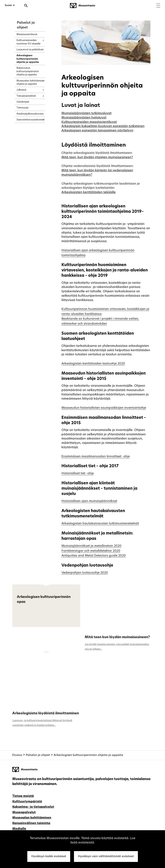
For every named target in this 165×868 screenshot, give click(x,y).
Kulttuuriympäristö (27, 802)
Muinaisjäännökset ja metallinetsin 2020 (91, 546)
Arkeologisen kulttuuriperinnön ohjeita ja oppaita (88, 755)
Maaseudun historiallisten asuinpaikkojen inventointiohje (104, 408)
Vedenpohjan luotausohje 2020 (85, 573)
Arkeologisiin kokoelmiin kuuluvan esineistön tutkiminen (103, 126)
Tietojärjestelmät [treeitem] (26, 96)
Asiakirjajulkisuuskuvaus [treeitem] (30, 114)
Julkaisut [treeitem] (21, 90)
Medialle (19, 829)
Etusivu (17, 755)
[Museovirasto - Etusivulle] (82, 6)
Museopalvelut (24, 813)
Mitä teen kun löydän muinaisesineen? (117, 637)
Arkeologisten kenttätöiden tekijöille (89, 192)
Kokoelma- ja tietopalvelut (33, 807)
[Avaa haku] (26, 6)
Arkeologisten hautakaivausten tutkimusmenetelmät (100, 524)
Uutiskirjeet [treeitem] (23, 102)
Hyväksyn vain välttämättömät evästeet (106, 857)
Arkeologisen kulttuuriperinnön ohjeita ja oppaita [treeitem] (28, 59)
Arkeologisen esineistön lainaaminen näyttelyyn (97, 131)
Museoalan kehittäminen (32, 818)
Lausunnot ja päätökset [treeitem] (30, 50)
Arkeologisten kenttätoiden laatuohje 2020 (93, 364)
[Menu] (158, 6)
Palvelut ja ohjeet (38, 755)
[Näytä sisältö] (40, 39)
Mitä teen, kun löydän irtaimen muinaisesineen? (97, 157)
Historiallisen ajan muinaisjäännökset (89, 501)
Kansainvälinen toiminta (31, 823)
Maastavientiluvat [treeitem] (27, 35)
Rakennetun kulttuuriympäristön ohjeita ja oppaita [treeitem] (28, 72)
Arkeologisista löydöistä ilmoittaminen (46, 713)
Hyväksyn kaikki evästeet (49, 857)
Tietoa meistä (23, 796)
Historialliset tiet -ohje (78, 474)
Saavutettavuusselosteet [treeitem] (31, 120)
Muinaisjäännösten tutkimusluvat (86, 113)
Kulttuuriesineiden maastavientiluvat (89, 122)
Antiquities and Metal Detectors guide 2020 (94, 556)
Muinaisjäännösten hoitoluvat (84, 118)
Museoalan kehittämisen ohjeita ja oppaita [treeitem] (31, 83)
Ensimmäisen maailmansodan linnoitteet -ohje (96, 457)
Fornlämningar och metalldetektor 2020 (91, 551)
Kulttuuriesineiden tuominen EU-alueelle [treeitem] (28, 42)
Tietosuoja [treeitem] (22, 108)
